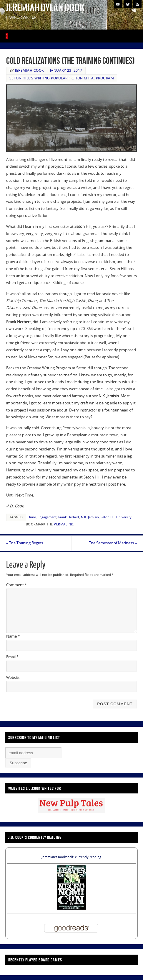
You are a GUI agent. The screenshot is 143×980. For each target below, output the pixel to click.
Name (13, 636)
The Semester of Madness (113, 543)
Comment (16, 585)
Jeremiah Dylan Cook (45, 8)
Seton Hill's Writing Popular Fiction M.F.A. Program (62, 78)
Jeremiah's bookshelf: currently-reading (71, 857)
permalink (64, 524)
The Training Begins (25, 543)
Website (13, 677)
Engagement (47, 517)
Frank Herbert (69, 517)
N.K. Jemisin (90, 517)
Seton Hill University (116, 517)
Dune (32, 517)
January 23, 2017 (66, 70)
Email (12, 657)
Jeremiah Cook (29, 70)
